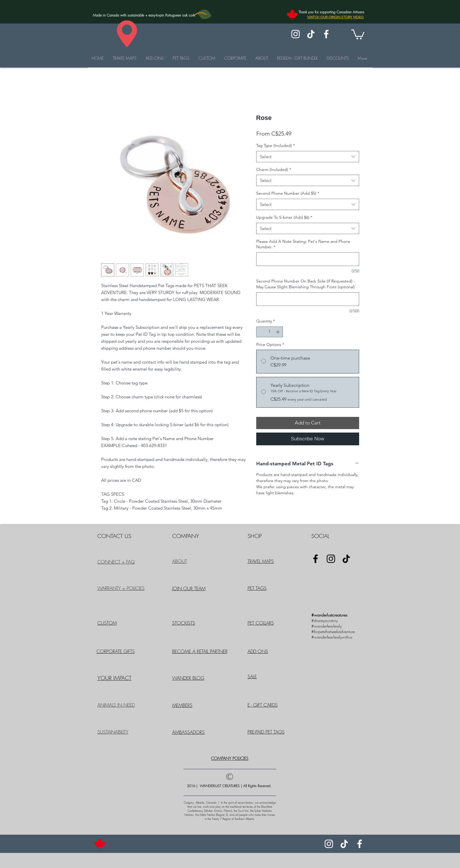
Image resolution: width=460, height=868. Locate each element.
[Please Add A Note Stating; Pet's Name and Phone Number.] (308, 259)
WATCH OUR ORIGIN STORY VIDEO (336, 17)
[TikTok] (311, 34)
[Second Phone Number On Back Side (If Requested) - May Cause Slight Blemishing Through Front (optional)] (308, 299)
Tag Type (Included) (276, 145)
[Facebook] (326, 34)
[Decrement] (261, 332)
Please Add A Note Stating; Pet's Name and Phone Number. (303, 244)
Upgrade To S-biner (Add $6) (284, 217)
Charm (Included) (274, 169)
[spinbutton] (270, 332)
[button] (358, 34)
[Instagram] (296, 34)
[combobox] (308, 157)
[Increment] (278, 332)
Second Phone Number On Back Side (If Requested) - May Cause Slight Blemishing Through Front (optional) (306, 284)
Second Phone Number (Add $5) (288, 193)
